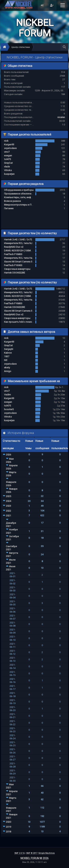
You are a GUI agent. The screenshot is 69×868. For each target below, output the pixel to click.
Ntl (6, 360)
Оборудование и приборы (19, 190)
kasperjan (9, 174)
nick (6, 141)
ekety (7, 368)
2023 (8, 506)
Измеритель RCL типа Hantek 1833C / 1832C (29, 258)
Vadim (7, 395)
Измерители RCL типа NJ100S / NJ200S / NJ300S (31, 243)
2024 (8, 501)
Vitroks (8, 170)
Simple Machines (46, 853)
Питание (9, 208)
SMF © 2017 (32, 853)
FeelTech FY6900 (13, 265)
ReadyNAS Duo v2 (14, 247)
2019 (8, 827)
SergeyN (9, 349)
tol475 (7, 159)
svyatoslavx (10, 148)
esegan (8, 156)
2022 (8, 511)
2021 (8, 516)
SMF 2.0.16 (19, 853)
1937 (7, 356)
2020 (8, 822)
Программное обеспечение (20, 194)
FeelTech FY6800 (13, 254)
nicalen (61, 117)
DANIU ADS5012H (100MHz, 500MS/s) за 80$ (28, 251)
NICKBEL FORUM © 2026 (34, 858)
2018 (8, 832)
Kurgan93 (9, 144)
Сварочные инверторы (17, 269)
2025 (8, 496)
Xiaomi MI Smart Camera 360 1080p (23, 262)
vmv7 (7, 152)
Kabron (8, 353)
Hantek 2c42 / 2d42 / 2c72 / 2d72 (22, 240)
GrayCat (8, 163)
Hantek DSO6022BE (15, 273)
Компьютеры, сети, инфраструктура (25, 197)
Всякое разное (12, 201)
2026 (8, 455)
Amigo (8, 371)
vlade (7, 167)
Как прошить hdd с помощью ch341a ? (26, 322)
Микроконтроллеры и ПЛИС (20, 205)
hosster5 (9, 409)
